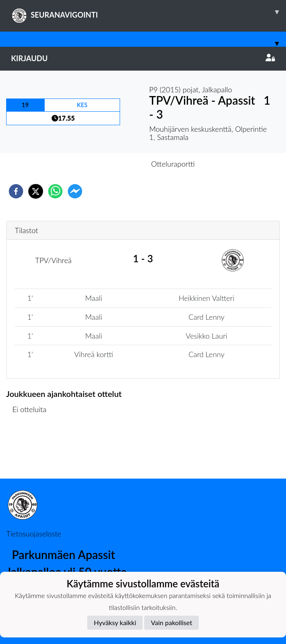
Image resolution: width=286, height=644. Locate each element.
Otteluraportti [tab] (173, 164)
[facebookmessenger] (75, 191)
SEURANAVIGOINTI (149, 12)
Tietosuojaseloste (34, 534)
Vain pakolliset (171, 622)
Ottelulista (33, 451)
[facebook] (16, 191)
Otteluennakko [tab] (115, 164)
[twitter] (36, 191)
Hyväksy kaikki (115, 622)
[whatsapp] (55, 191)
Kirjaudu (143, 58)
